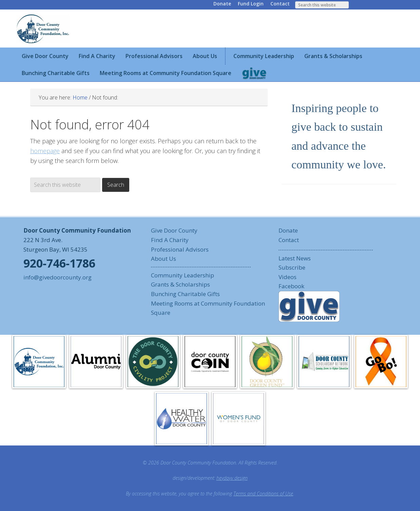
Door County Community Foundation (44, 29)
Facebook (291, 286)
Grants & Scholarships (180, 284)
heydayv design (232, 478)
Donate (222, 4)
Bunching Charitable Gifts (185, 294)
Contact (280, 4)
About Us (164, 259)
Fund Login (251, 4)
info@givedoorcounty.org (58, 277)
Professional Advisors (180, 249)
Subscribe (292, 267)
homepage (45, 151)
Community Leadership (183, 275)
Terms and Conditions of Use (263, 494)
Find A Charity (170, 240)
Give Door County (174, 230)
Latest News (295, 258)
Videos (288, 277)
